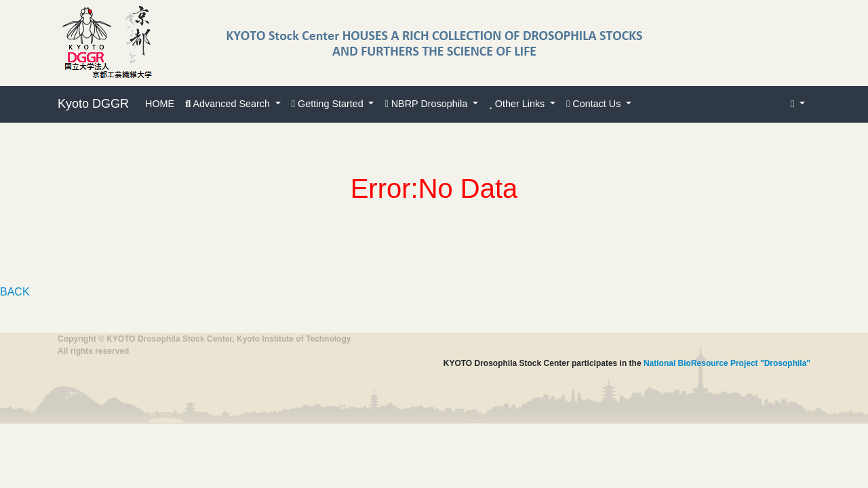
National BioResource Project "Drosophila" (727, 363)
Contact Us (595, 104)
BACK (15, 292)
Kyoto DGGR (93, 104)
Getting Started (329, 104)
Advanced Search (229, 104)
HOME (160, 104)
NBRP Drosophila (427, 104)
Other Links (518, 104)
